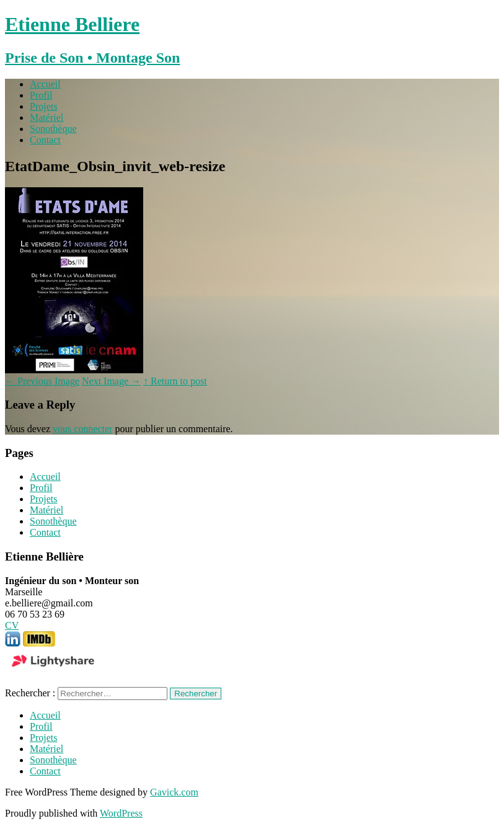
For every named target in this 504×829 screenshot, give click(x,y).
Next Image (111, 381)
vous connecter (82, 429)
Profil (41, 95)
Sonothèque (53, 129)
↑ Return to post (175, 381)
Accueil (45, 84)
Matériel (46, 117)
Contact (45, 140)
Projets (43, 106)
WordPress (121, 813)
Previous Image (42, 381)
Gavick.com (174, 792)
